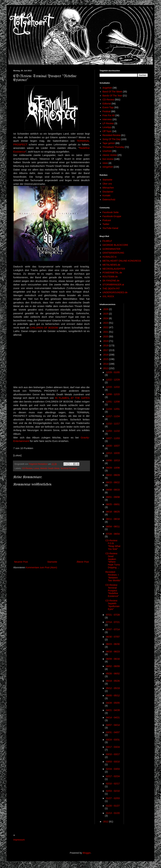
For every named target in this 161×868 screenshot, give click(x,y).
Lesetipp (107, 127)
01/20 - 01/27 (113, 806)
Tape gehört (109, 143)
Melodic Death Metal (50, 468)
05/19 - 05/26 (113, 681)
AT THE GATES (80, 398)
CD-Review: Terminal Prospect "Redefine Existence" (112, 591)
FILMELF (107, 241)
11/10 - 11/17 (113, 424)
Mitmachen (108, 188)
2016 (106, 355)
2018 (106, 346)
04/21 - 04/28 (113, 710)
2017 (106, 350)
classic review (110, 155)
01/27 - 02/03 (113, 798)
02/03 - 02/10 (113, 791)
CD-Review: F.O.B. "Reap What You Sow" (113, 545)
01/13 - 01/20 (113, 813)
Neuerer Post (21, 562)
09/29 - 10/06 (113, 468)
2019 (106, 341)
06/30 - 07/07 (113, 637)
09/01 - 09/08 (113, 497)
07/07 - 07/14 (113, 629)
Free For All (109, 115)
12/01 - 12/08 (113, 402)
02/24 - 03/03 (113, 769)
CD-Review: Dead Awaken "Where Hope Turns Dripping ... (113, 560)
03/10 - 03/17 (113, 754)
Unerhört (107, 151)
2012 (106, 822)
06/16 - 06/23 (113, 652)
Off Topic (107, 131)
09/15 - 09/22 (113, 482)
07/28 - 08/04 (113, 534)
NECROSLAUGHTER (114, 269)
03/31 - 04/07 (113, 732)
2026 (106, 309)
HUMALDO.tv (110, 257)
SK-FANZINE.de (111, 281)
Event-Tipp (108, 107)
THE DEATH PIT (111, 289)
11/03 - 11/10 (113, 431)
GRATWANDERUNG (113, 253)
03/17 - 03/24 (113, 747)
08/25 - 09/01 (113, 504)
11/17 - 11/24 (113, 416)
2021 (106, 332)
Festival (107, 111)
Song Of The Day (112, 139)
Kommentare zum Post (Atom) (41, 567)
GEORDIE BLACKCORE (115, 245)
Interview (107, 119)
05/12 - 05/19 (113, 688)
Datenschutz (109, 199)
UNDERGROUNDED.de (115, 292)
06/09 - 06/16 (113, 659)
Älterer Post (83, 562)
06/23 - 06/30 (113, 644)
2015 (106, 359)
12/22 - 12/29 (113, 380)
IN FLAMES (62, 398)
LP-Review (108, 123)
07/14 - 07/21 (113, 622)
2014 (106, 364)
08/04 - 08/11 (113, 526)
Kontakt (106, 195)
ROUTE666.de (110, 277)
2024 (106, 318)
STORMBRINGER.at (113, 285)
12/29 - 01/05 (113, 372)
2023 (106, 323)
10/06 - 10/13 (113, 460)
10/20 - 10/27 (113, 446)
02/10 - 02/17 (113, 784)
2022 (106, 327)
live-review (108, 159)
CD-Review (27, 468)
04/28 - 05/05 (113, 703)
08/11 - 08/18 (113, 519)
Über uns (107, 184)
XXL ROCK (108, 296)
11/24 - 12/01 (113, 409)
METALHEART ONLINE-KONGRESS (122, 261)
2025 (106, 314)
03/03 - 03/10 (113, 762)
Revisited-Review (112, 135)
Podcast (107, 220)
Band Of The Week (112, 92)
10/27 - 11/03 (113, 438)
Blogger (87, 853)
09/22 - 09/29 (113, 475)
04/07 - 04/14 (113, 725)
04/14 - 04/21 (113, 717)
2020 (106, 337)
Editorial (107, 104)
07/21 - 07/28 (113, 615)
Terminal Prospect (69, 468)
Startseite (52, 562)
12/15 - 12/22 (113, 387)
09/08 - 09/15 (113, 490)
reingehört (108, 167)
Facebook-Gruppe (112, 216)
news (105, 163)
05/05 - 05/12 (113, 695)
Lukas (36, 468)
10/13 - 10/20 (113, 453)
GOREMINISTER (112, 249)
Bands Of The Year (112, 96)
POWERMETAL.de (112, 273)
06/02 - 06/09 (113, 666)
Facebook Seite (111, 212)
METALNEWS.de (111, 265)
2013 (106, 368)
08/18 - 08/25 (113, 512)
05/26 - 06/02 (113, 674)
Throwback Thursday (113, 147)
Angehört (107, 88)
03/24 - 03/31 (113, 740)
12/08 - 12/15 (113, 394)
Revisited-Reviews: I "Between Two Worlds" (113, 576)
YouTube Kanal (110, 228)
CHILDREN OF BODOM (44, 328)
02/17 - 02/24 (113, 776)
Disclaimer (108, 192)
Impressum (19, 840)
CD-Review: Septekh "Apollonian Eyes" (112, 605)
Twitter (106, 224)
